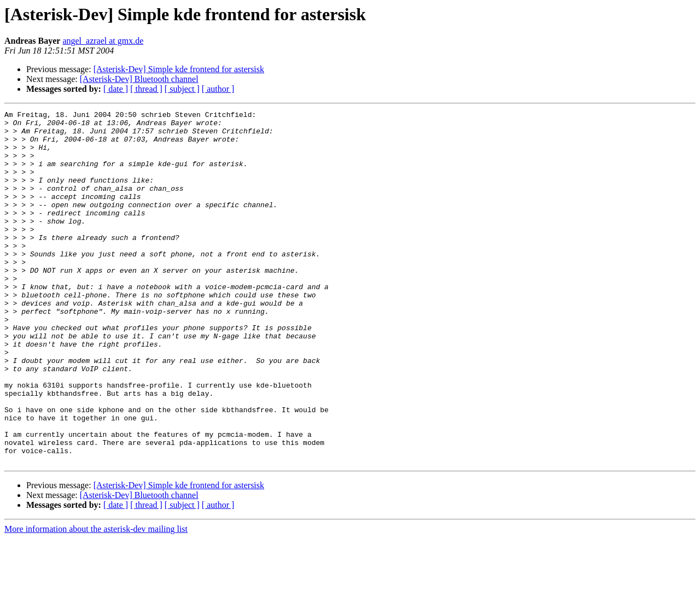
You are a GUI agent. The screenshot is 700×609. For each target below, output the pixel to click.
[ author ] (218, 89)
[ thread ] (146, 89)
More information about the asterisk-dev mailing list (96, 599)
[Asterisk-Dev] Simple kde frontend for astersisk (179, 69)
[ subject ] (182, 89)
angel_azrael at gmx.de (103, 41)
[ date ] (116, 89)
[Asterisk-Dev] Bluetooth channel (139, 79)
